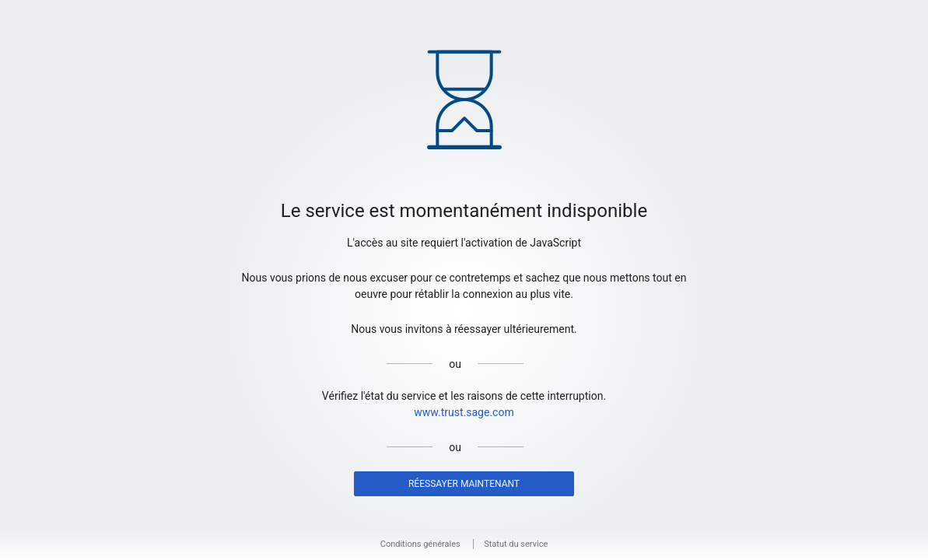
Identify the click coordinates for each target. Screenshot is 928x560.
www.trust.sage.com (464, 412)
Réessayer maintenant (464, 484)
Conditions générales (420, 544)
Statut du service (516, 544)
